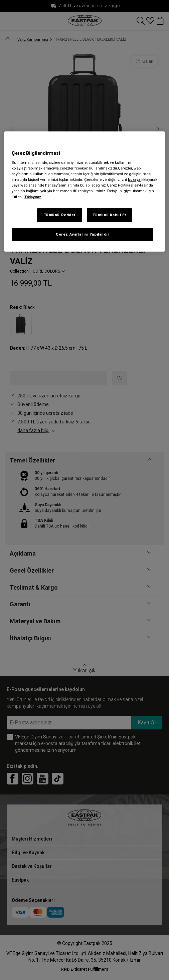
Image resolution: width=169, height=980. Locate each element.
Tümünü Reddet (60, 215)
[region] (85, 192)
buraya (135, 180)
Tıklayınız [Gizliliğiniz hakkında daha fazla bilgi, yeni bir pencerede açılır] (33, 197)
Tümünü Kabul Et (109, 215)
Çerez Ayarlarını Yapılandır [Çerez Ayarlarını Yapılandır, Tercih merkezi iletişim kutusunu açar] (82, 234)
